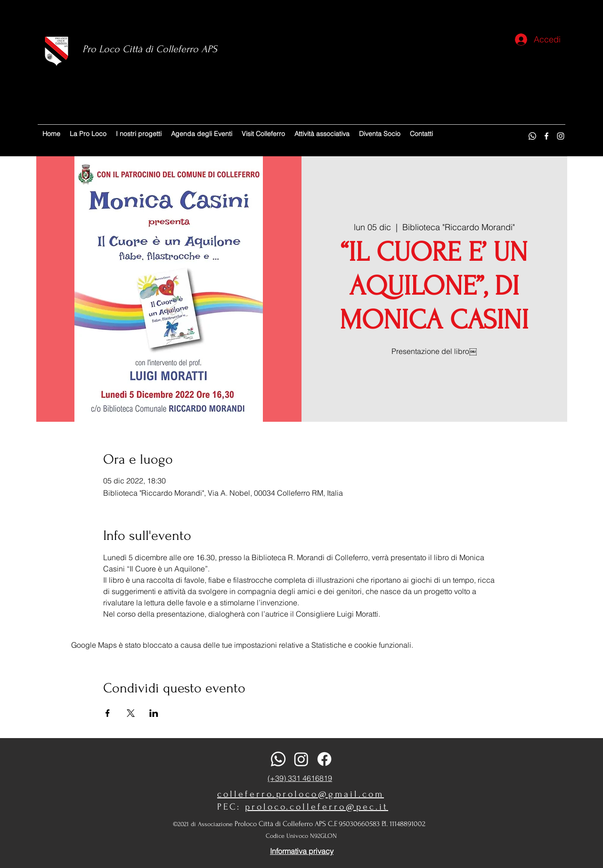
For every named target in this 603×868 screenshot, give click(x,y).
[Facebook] (546, 136)
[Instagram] (561, 136)
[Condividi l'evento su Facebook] (108, 713)
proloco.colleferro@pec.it (317, 807)
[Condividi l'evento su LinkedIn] (154, 713)
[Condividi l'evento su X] (131, 713)
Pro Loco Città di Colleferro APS (150, 49)
